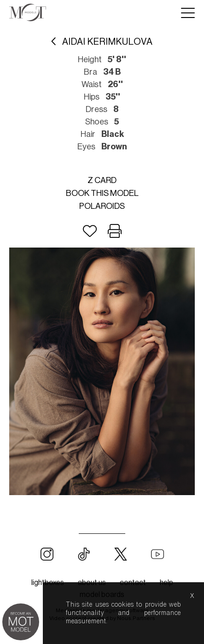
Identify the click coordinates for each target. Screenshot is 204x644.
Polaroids (102, 206)
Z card (102, 180)
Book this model (102, 193)
